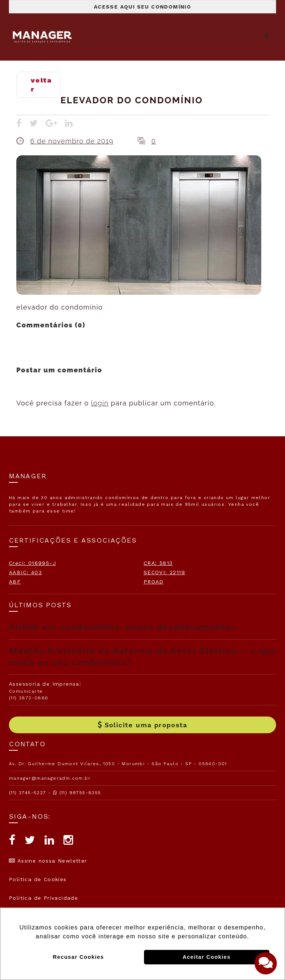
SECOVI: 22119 (164, 572)
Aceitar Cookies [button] (207, 957)
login (100, 403)
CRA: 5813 (158, 563)
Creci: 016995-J (32, 563)
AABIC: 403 (25, 572)
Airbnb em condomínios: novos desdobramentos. (124, 627)
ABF (15, 582)
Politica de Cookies (38, 879)
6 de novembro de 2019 (72, 141)
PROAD (154, 582)
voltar (41, 85)
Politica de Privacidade (43, 898)
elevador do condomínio (132, 100)
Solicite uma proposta (142, 725)
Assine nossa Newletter (48, 861)
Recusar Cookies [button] (78, 957)
